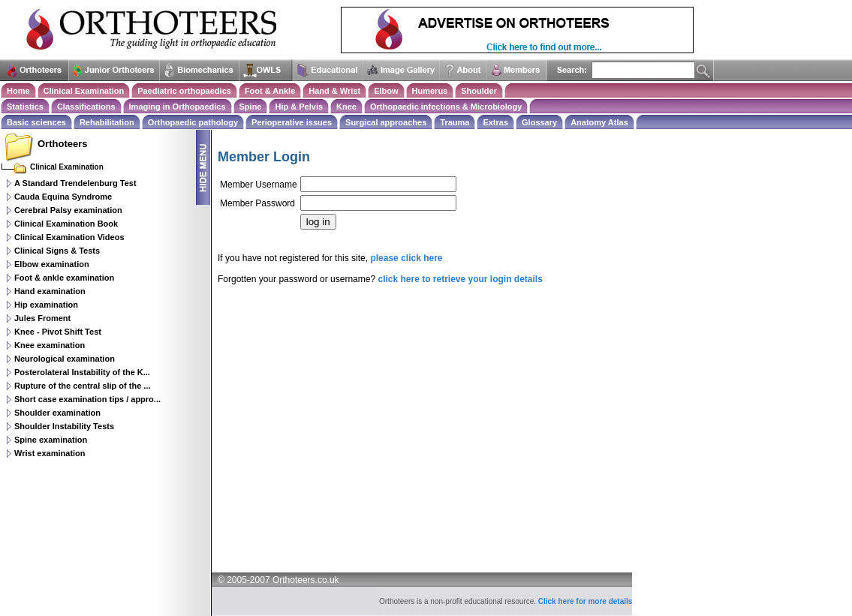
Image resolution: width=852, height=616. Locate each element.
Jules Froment (42, 318)
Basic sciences (36, 122)
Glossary (539, 122)
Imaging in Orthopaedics (178, 107)
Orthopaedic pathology (193, 122)
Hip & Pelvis (299, 107)
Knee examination (50, 345)
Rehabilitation (107, 122)
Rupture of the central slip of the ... (83, 386)
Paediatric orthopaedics (184, 91)
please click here (406, 258)
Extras (495, 122)
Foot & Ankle (270, 91)
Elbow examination (52, 264)
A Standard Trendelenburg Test (75, 183)
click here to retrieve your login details (460, 279)
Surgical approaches (386, 122)
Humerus (430, 91)
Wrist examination (50, 453)
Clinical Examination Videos (69, 237)
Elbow (386, 91)
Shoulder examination (57, 413)
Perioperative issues (292, 122)
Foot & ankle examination (64, 278)
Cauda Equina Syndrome (63, 197)
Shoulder (479, 91)
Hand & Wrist (334, 91)
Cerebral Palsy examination (68, 210)
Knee (346, 107)
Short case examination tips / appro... (87, 399)
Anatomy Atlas (599, 122)
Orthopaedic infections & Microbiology (446, 107)
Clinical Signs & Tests (57, 251)
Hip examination (46, 305)
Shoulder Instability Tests (64, 426)
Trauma (455, 122)
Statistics (25, 107)
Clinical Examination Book (66, 224)
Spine (251, 107)
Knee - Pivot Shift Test (58, 332)
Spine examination (51, 440)
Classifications (86, 107)
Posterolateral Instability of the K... (82, 372)
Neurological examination (65, 359)
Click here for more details (586, 601)
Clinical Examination (84, 91)
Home (18, 91)
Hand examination (50, 291)
